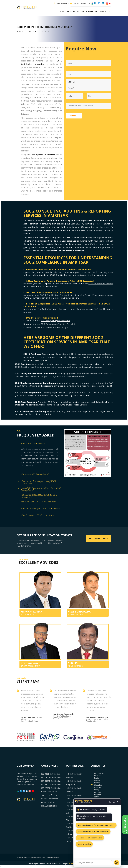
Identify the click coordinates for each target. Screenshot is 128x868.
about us (71, 11)
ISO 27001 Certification (51, 788)
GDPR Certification (49, 802)
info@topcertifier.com (80, 3)
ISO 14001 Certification (51, 777)
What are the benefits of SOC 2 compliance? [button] (39, 509)
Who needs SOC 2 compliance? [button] (33, 475)
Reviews (89, 11)
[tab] (39, 444)
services (80, 11)
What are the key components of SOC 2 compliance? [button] (37, 481)
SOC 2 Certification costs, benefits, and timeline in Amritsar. (78, 275)
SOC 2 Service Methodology (54, 327)
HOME (20, 32)
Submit (74, 116)
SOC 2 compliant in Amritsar (41, 155)
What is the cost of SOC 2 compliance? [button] (36, 516)
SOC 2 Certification (49, 795)
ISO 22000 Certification (51, 785)
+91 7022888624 (62, 3)
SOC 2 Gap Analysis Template (55, 321)
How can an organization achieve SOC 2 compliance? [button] (37, 495)
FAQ (96, 11)
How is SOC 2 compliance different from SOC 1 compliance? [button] (39, 488)
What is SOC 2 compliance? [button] (31, 444)
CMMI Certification (49, 792)
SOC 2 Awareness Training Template (58, 324)
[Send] (117, 863)
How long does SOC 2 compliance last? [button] (37, 502)
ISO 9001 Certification (51, 774)
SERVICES (33, 32)
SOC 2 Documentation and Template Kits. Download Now (51, 298)
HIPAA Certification (49, 806)
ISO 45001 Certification (51, 781)
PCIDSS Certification (50, 799)
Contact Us (105, 11)
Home (62, 11)
